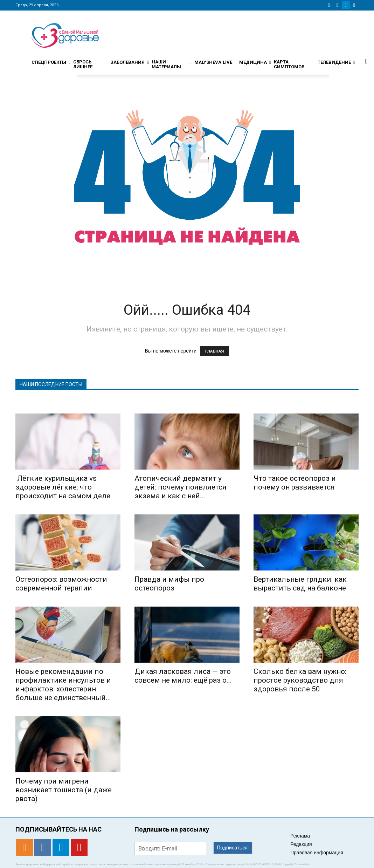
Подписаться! (233, 848)
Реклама (300, 836)
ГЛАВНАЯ (214, 351)
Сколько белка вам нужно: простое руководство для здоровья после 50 (300, 680)
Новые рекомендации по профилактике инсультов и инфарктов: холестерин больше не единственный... (63, 685)
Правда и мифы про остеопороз (169, 584)
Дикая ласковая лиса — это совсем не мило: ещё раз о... (183, 676)
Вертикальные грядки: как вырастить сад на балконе (300, 584)
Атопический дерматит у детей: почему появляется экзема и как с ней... (181, 487)
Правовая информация (317, 853)
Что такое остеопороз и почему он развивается (295, 483)
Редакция (301, 844)
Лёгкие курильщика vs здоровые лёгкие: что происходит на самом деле (63, 487)
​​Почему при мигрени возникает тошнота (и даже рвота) (64, 790)
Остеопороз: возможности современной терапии (61, 584)
